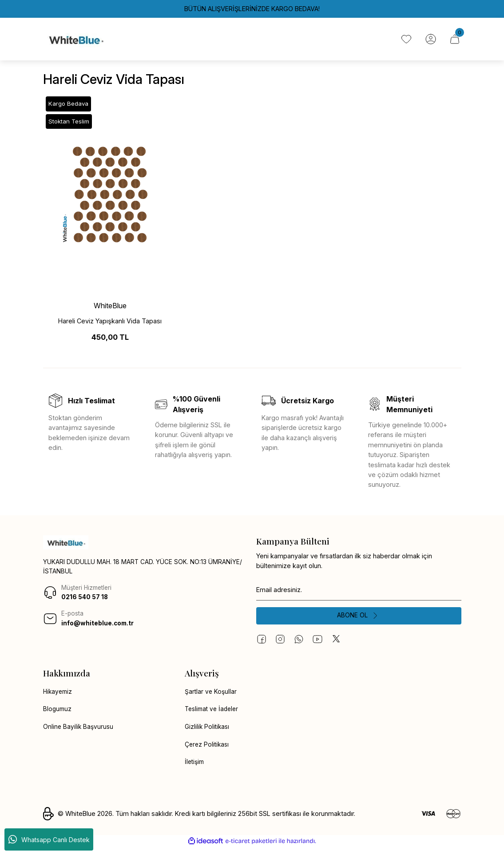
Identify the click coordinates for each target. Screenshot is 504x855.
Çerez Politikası (208, 751)
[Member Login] (429, 41)
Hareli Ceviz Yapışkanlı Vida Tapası (110, 325)
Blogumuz (58, 715)
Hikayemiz (59, 698)
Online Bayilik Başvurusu (79, 734)
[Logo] (76, 41)
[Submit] (359, 621)
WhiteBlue (110, 310)
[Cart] (454, 41)
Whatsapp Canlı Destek (49, 839)
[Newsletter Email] (359, 594)
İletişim (195, 769)
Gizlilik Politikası (208, 734)
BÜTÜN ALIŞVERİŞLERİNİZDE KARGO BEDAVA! (252, 9)
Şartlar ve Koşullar (211, 698)
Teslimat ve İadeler (214, 715)
